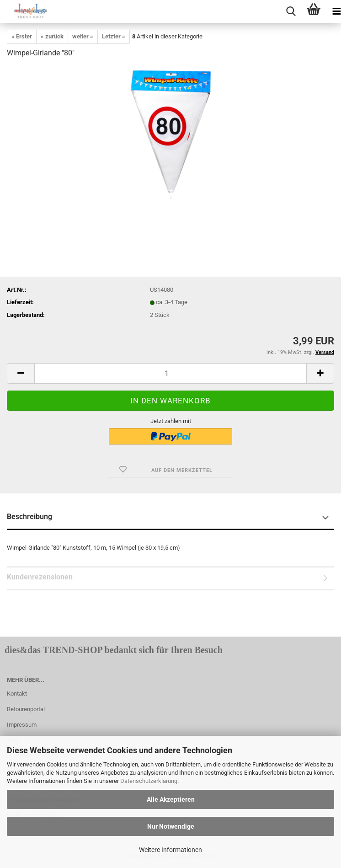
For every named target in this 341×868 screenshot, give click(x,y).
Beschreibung (29, 517)
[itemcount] (170, 373)
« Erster (22, 36)
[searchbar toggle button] (291, 11)
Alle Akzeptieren (171, 799)
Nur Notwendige (171, 826)
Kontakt (17, 694)
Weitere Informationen (170, 850)
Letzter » (114, 36)
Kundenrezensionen (40, 577)
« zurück (52, 36)
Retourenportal (26, 709)
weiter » (83, 36)
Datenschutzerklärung (149, 781)
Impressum (22, 725)
